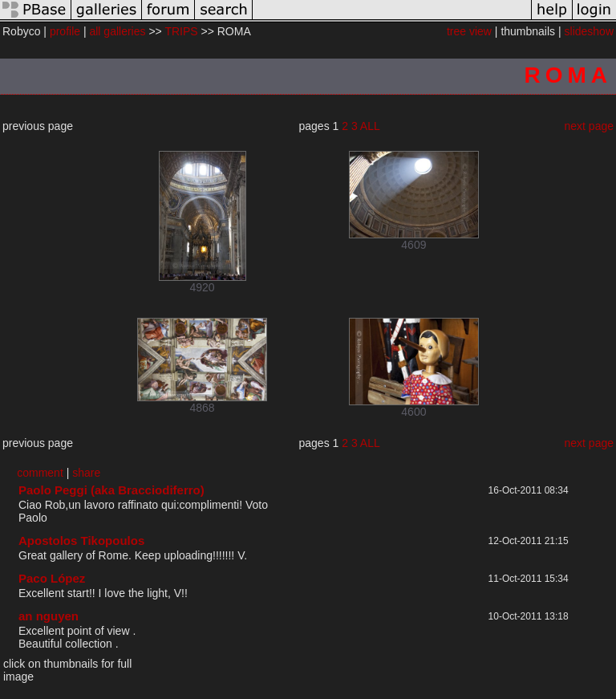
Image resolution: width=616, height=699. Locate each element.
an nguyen (49, 616)
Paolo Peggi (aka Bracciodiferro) (111, 490)
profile (65, 31)
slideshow (589, 31)
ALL (370, 126)
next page (590, 126)
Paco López (52, 578)
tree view (469, 31)
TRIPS (181, 31)
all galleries (117, 31)
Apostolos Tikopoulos (81, 541)
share (86, 473)
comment (40, 473)
